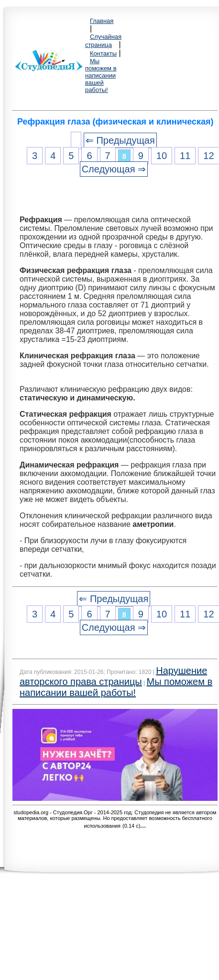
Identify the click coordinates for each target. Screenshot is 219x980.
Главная (102, 21)
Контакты (103, 53)
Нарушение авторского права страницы (113, 676)
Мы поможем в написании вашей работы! (101, 75)
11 (185, 156)
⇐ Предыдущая (120, 140)
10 (162, 156)
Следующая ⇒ (114, 169)
